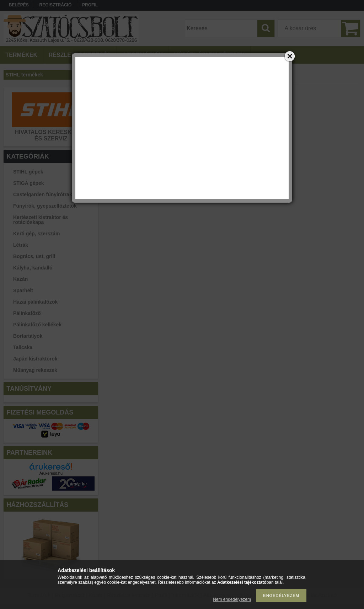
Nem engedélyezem (232, 599)
